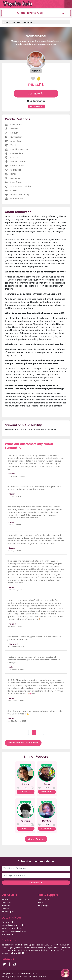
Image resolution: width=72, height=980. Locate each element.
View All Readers (36, 839)
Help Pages (43, 905)
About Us (6, 902)
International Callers (27, 976)
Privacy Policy (9, 922)
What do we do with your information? (14, 933)
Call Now (36, 94)
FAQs (40, 902)
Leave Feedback (37, 106)
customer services (17, 950)
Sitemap (43, 976)
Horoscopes (8, 912)
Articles (6, 909)
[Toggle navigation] (68, 4)
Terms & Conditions (12, 928)
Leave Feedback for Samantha (23, 743)
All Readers (15, 22)
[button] (36, 13)
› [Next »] (42, 732)
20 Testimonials (36, 101)
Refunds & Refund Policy (14, 925)
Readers (6, 905)
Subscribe (36, 883)
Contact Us (43, 899)
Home (5, 22)
